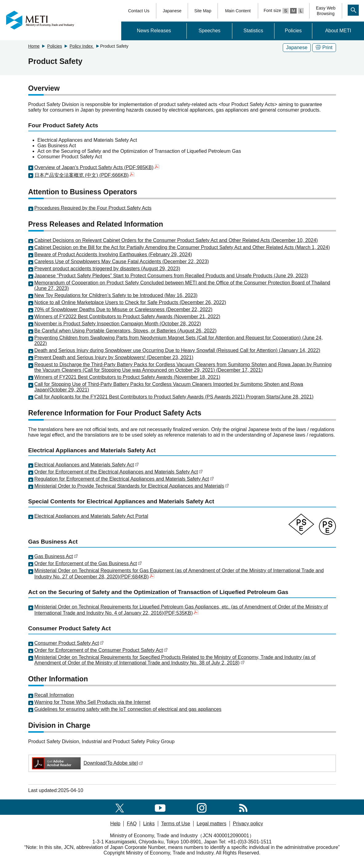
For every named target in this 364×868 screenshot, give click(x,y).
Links (149, 824)
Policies (293, 31)
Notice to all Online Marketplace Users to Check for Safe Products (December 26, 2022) (130, 302)
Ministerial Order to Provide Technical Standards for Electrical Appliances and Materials (132, 486)
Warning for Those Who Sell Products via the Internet (92, 702)
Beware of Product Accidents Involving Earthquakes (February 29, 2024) (113, 254)
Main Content (238, 11)
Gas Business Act (56, 556)
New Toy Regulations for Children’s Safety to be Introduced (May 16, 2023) (116, 295)
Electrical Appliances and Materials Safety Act (87, 465)
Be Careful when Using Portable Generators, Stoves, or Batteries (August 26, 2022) (126, 331)
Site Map (203, 11)
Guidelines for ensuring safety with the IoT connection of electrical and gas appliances (128, 709)
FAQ (132, 824)
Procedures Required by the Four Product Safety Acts (93, 208)
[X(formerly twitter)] (120, 807)
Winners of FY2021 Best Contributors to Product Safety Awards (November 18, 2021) (127, 377)
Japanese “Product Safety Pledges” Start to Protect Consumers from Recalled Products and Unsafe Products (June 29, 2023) (171, 276)
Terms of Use (176, 824)
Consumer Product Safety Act (69, 643)
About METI (338, 31)
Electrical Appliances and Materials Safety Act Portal (91, 516)
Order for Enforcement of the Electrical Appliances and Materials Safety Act (119, 472)
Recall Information (54, 695)
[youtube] (160, 807)
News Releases (154, 31)
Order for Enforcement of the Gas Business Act (88, 563)
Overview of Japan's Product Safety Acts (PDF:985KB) (97, 167)
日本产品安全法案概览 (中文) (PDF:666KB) (85, 175)
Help (115, 824)
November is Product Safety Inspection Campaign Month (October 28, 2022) (118, 324)
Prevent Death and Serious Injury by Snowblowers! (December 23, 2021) (114, 357)
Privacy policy (248, 824)
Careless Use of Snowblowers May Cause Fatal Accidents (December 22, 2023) (122, 262)
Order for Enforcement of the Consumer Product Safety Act (101, 650)
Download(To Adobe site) (87, 763)
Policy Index (82, 46)
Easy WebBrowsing (326, 11)
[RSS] (243, 807)
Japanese (172, 11)
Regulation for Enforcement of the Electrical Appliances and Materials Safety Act (124, 479)
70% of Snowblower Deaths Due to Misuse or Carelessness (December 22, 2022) (124, 309)
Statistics (253, 31)
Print (324, 48)
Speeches (209, 31)
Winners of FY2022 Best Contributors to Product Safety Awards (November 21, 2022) (127, 317)
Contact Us (139, 11)
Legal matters (212, 824)
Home (34, 46)
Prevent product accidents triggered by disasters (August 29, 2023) (107, 269)
